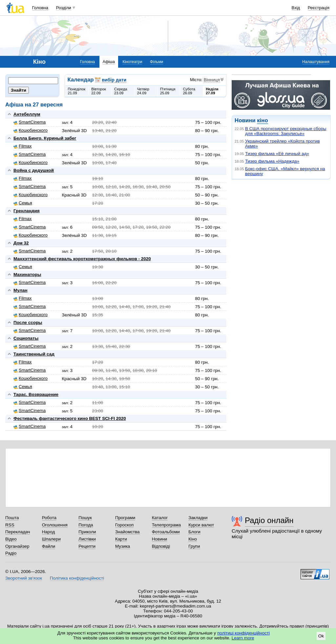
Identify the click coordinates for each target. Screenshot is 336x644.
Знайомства (127, 532)
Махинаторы (27, 275)
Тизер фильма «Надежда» (272, 161)
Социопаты (26, 338)
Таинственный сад (34, 354)
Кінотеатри (132, 62)
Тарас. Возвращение (36, 394)
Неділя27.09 (212, 91)
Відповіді (161, 546)
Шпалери (51, 539)
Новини (160, 539)
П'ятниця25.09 (168, 91)
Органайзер (17, 546)
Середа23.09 (121, 91)
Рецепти (87, 546)
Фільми (157, 62)
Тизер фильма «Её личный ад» (277, 154)
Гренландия (27, 211)
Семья (23, 203)
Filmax (23, 146)
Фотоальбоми (166, 532)
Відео (11, 539)
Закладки (198, 518)
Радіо (11, 553)
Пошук (85, 518)
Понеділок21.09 (77, 91)
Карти (121, 539)
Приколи (87, 532)
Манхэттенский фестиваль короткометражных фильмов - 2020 (82, 259)
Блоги (194, 532)
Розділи (64, 8)
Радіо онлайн (269, 520)
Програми (125, 518)
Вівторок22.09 (99, 91)
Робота (49, 518)
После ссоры (28, 322)
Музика (123, 546)
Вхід (296, 8)
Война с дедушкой (34, 170)
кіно (262, 120)
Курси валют (201, 525)
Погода (86, 525)
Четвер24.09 (143, 91)
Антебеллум (27, 114)
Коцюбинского (31, 130)
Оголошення (55, 525)
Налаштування (316, 62)
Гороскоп (124, 525)
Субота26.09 (189, 91)
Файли (49, 546)
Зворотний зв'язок (24, 578)
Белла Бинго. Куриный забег (45, 138)
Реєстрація (319, 8)
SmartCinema (30, 122)
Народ (49, 532)
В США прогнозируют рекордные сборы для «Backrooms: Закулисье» (286, 131)
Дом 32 (21, 243)
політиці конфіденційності (243, 633)
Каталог (160, 518)
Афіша (109, 62)
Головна (40, 8)
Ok (321, 636)
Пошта (12, 518)
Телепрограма (167, 525)
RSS (10, 525)
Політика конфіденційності (77, 578)
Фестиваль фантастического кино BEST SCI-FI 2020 (70, 418)
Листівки (87, 539)
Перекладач (18, 532)
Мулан (21, 290)
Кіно (193, 539)
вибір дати (114, 80)
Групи (194, 546)
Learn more (243, 638)
